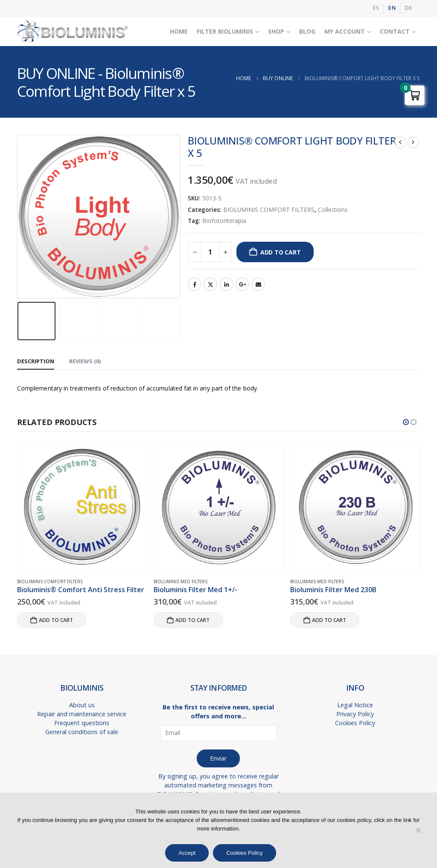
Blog (307, 31)
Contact (395, 31)
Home (179, 31)
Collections (333, 210)
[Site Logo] (73, 32)
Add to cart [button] (56, 620)
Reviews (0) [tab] (85, 361)
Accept (187, 853)
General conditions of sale (82, 732)
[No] (418, 830)
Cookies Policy (355, 723)
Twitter (210, 284)
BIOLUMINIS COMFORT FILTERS (269, 210)
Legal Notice (355, 705)
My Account (345, 31)
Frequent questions (82, 723)
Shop (276, 31)
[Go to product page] (82, 507)
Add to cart (281, 252)
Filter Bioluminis (225, 31)
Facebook (195, 284)
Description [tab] (36, 361)
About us (82, 705)
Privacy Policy (355, 714)
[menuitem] (376, 9)
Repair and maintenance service (82, 714)
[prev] (400, 142)
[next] (413, 142)
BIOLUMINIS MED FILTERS (181, 582)
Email (258, 284)
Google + (242, 284)
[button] (406, 422)
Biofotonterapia (224, 221)
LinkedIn (227, 284)
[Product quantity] (210, 252)
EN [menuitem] (392, 8)
